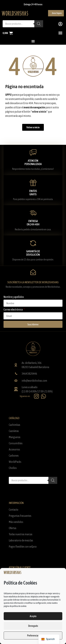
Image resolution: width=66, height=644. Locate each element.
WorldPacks (15, 462)
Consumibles (16, 443)
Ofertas (13, 528)
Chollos (13, 468)
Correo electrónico (13, 310)
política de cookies (19, 606)
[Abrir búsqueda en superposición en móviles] (23, 24)
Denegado (33, 626)
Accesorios (14, 449)
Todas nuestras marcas (21, 534)
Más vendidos (16, 522)
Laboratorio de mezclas (21, 540)
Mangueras (15, 437)
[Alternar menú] (60, 33)
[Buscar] (53, 480)
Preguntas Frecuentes (20, 516)
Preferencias (33, 635)
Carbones (14, 456)
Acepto (33, 616)
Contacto (14, 510)
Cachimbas (15, 425)
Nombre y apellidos (14, 297)
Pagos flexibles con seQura (23, 547)
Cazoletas (14, 431)
